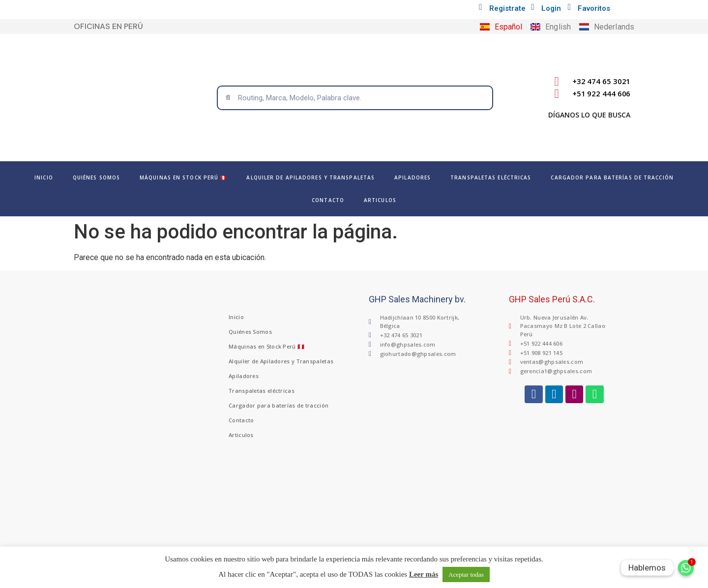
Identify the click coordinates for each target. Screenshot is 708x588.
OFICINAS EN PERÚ (108, 26)
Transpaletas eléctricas (491, 177)
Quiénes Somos (96, 177)
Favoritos (594, 8)
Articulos (380, 200)
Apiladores (413, 177)
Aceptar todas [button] (466, 574)
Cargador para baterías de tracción (612, 177)
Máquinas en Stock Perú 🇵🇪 (183, 177)
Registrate (507, 8)
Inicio (44, 177)
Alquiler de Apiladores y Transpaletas (310, 177)
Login (551, 8)
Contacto (328, 200)
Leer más (424, 574)
